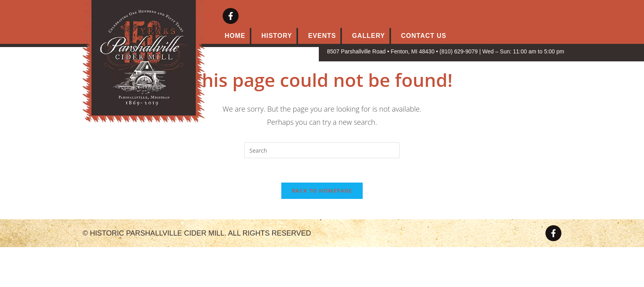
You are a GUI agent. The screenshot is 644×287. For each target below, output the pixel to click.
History (277, 36)
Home (235, 36)
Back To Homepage (322, 191)
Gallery (368, 36)
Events (322, 36)
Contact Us (424, 36)
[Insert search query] (322, 150)
